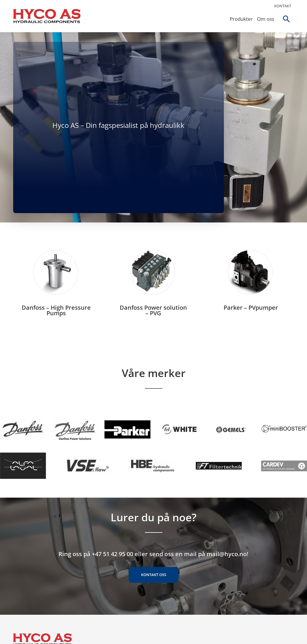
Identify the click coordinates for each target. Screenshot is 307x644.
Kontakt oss (154, 575)
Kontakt (283, 6)
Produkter (241, 19)
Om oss (266, 19)
